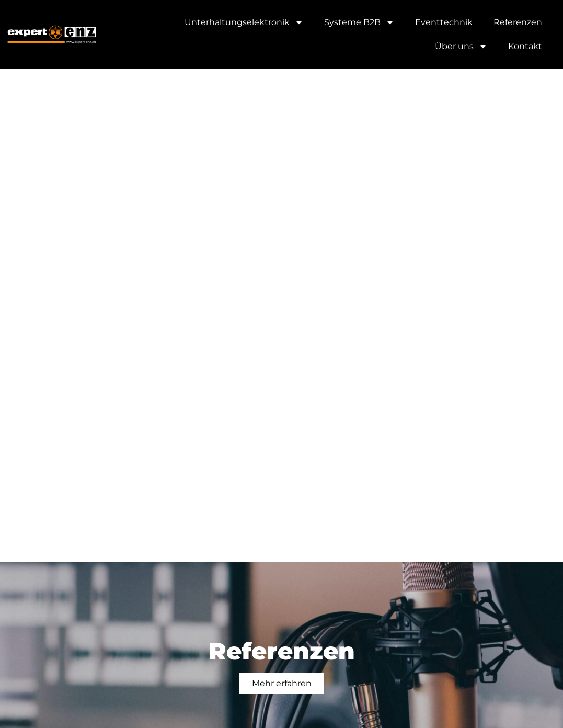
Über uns (461, 47)
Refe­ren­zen (518, 22)
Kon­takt (525, 46)
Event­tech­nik (444, 22)
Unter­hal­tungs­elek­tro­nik (244, 22)
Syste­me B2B (359, 22)
